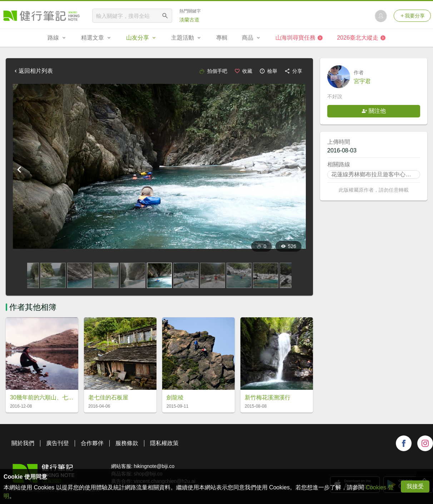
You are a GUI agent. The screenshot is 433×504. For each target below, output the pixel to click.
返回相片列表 (33, 71)
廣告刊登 (58, 443)
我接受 (415, 486)
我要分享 (412, 16)
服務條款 (127, 443)
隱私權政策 (164, 443)
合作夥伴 (92, 443)
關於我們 (23, 443)
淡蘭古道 (189, 20)
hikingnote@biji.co (154, 466)
